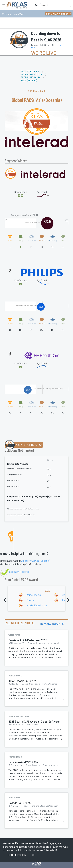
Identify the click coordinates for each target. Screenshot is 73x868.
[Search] (55, 5)
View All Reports (52, 624)
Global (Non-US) (30, 77)
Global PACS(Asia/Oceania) (35, 561)
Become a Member (57, 13)
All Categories (30, 71)
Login (16, 14)
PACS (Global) (29, 80)
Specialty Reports (19, 572)
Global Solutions (31, 74)
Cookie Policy (17, 855)
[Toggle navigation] (4, 5)
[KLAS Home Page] (16, 5)
